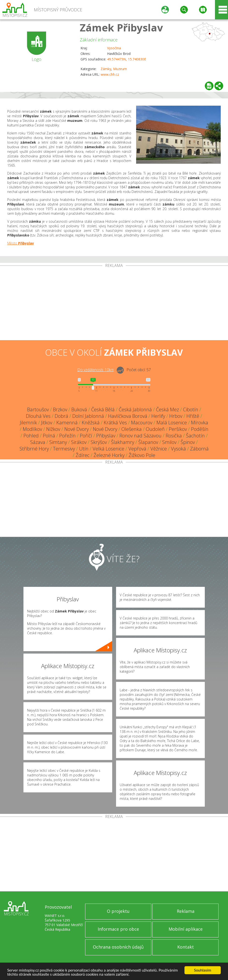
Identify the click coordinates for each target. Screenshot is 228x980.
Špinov (188, 442)
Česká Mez (167, 409)
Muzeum (120, 69)
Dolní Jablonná (88, 416)
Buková (79, 409)
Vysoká (178, 449)
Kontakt (186, 947)
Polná (49, 436)
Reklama (186, 911)
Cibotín (191, 409)
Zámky (106, 69)
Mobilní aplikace (186, 929)
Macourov (142, 423)
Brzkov (60, 409)
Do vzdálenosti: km (96, 370)
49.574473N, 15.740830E (127, 59)
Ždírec (83, 455)
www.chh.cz (110, 74)
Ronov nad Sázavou (140, 436)
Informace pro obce (118, 929)
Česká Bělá (103, 409)
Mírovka (200, 423)
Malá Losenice (172, 423)
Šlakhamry (123, 442)
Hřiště (193, 416)
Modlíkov (32, 429)
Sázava (38, 442)
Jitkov (47, 423)
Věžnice (159, 449)
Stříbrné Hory (34, 449)
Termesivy (64, 449)
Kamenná (67, 423)
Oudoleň (155, 429)
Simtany (58, 442)
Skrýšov (99, 442)
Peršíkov (178, 429)
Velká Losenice (108, 449)
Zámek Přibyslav (121, 27)
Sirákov (79, 442)
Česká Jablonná (135, 409)
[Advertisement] (114, 304)
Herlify (158, 416)
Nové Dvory (77, 429)
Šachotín (195, 436)
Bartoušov (38, 409)
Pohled (31, 436)
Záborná (199, 449)
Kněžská (91, 423)
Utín (84, 449)
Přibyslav (106, 436)
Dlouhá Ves (38, 416)
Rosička (174, 436)
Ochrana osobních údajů (118, 947)
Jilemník (28, 423)
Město (21, 243)
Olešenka (132, 429)
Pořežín (67, 436)
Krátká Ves (115, 423)
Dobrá (61, 416)
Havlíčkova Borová (128, 416)
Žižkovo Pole (142, 455)
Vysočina (114, 48)
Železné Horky (109, 455)
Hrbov (176, 416)
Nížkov (53, 429)
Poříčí (86, 436)
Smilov (169, 442)
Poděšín (200, 429)
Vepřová (137, 449)
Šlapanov (148, 442)
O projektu (118, 911)
